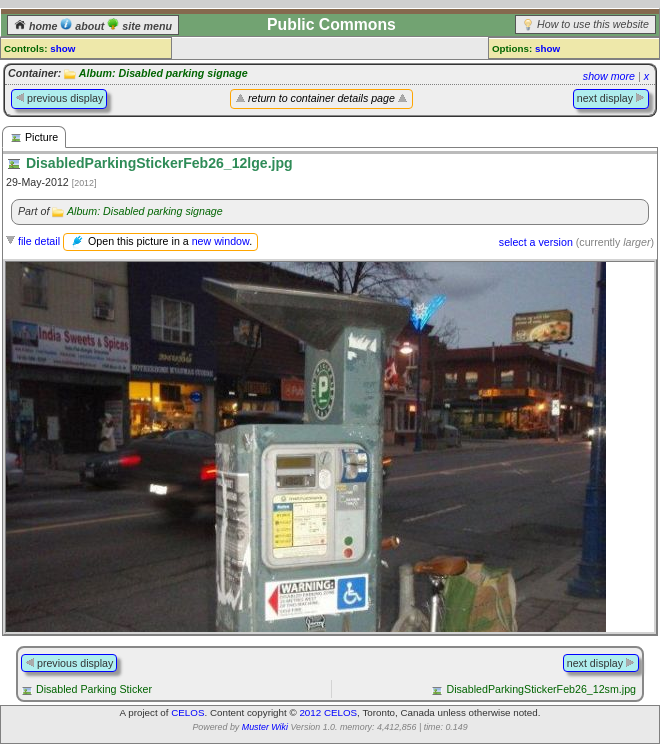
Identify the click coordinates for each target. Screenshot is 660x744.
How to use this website (593, 24)
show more (609, 76)
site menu (139, 26)
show (62, 48)
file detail (39, 241)
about (83, 26)
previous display (59, 98)
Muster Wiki (265, 727)
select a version (536, 242)
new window (220, 241)
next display (611, 98)
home (37, 26)
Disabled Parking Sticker (94, 689)
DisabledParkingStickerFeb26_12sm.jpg (541, 689)
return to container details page (321, 98)
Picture (34, 137)
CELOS (187, 712)
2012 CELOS (328, 712)
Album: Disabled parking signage (163, 73)
